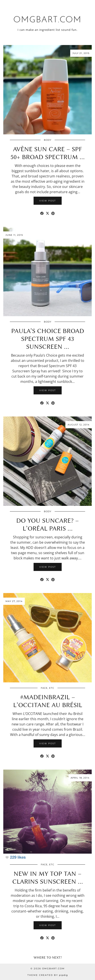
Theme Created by (48, 975)
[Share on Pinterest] (53, 213)
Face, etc (47, 688)
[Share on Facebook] (42, 213)
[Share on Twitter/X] (47, 213)
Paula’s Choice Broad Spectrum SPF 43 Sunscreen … (48, 339)
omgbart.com (47, 20)
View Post (48, 201)
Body (48, 140)
